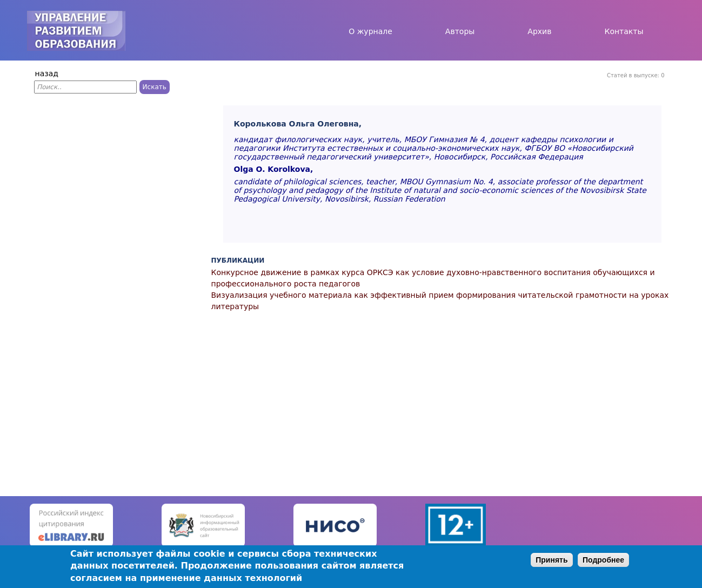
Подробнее (603, 560)
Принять (551, 560)
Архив (539, 31)
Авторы (460, 31)
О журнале (370, 31)
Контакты (624, 31)
